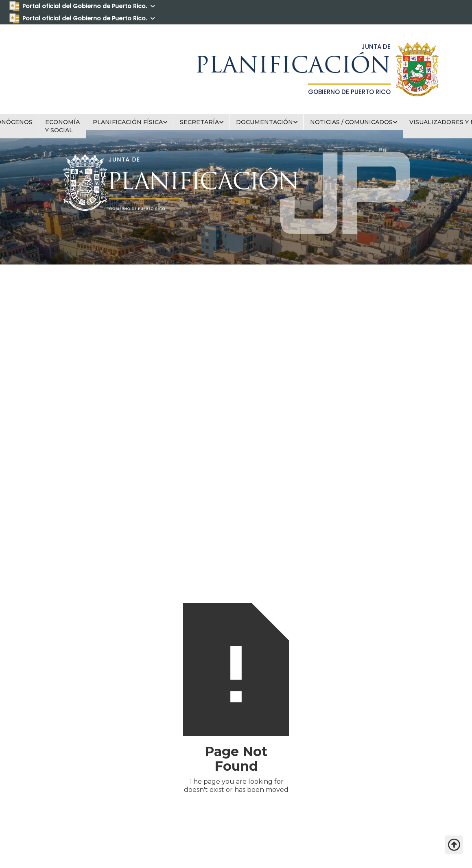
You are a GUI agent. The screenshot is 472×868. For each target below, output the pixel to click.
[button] (130, 122)
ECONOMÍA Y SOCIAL (62, 126)
